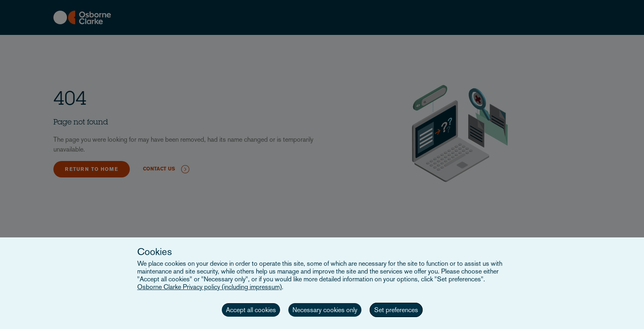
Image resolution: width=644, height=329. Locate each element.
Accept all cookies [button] (251, 310)
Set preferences (396, 310)
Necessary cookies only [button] (325, 310)
